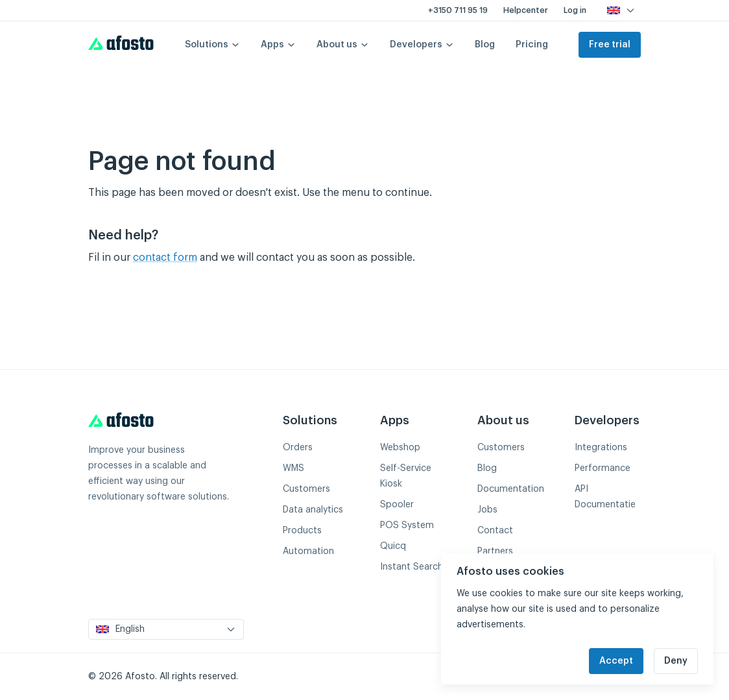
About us (503, 420)
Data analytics (313, 510)
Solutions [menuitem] (212, 45)
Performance (603, 468)
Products (302, 531)
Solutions (310, 420)
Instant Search (412, 567)
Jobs (487, 510)
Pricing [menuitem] (532, 45)
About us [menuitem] (343, 45)
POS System (407, 525)
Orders (298, 448)
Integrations (601, 448)
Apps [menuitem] (278, 45)
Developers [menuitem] (422, 45)
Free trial (610, 45)
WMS (293, 468)
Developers (607, 420)
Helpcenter (526, 10)
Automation (308, 551)
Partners (495, 551)
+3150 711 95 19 (458, 10)
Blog (487, 468)
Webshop (400, 448)
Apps (395, 420)
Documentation (511, 489)
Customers (306, 489)
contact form (165, 258)
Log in (575, 10)
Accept (616, 661)
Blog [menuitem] (485, 45)
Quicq (393, 546)
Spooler (397, 505)
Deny (676, 661)
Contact (495, 531)
